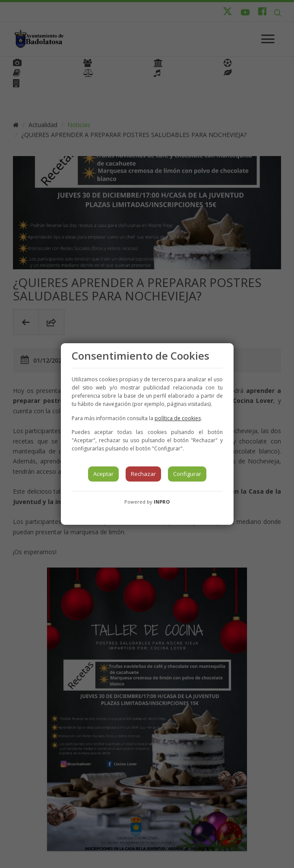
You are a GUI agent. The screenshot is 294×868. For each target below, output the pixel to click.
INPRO (162, 502)
